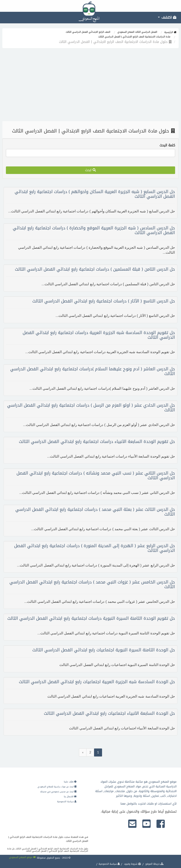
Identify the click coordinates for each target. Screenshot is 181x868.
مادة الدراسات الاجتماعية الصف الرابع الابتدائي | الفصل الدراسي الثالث (134, 37)
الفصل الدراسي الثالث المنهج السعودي (137, 32)
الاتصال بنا (70, 797)
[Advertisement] (90, 86)
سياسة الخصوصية (67, 802)
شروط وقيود (132, 864)
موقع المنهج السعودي (23, 857)
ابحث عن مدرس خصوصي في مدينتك (58, 792)
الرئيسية (170, 32)
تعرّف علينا (70, 782)
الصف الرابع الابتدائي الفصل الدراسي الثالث (88, 32)
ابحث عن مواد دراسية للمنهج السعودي (57, 787)
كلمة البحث (167, 145)
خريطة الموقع (154, 864)
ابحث (90, 170)
